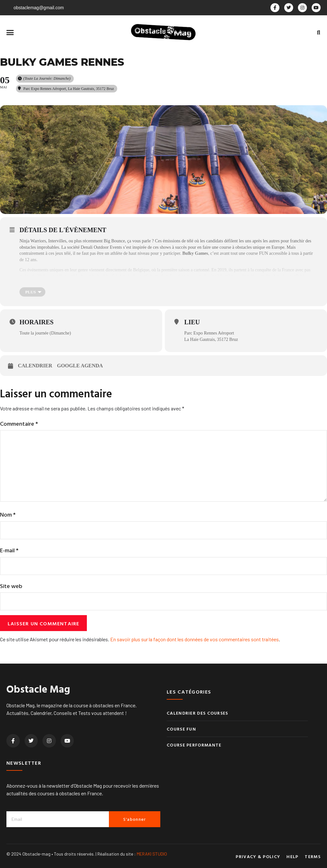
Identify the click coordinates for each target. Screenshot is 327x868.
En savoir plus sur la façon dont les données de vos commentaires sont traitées (194, 639)
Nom (8, 515)
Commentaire (19, 424)
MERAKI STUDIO (152, 854)
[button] (10, 33)
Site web (11, 586)
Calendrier (35, 366)
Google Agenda (80, 366)
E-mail (9, 550)
